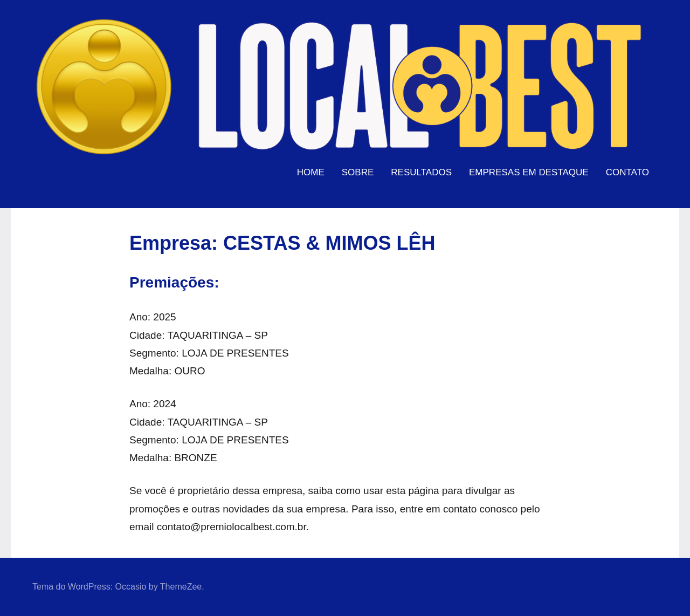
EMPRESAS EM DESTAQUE (529, 172)
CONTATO (627, 172)
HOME (311, 172)
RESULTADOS (421, 172)
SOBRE (358, 172)
